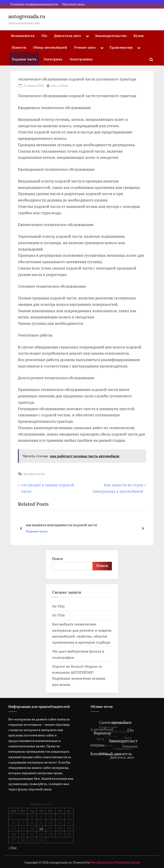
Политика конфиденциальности (34, 4)
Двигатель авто (67, 36)
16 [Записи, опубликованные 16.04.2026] (41, 828)
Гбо (44, 36)
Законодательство (111, 36)
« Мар (12, 847)
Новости (19, 47)
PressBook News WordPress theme (115, 862)
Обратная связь (73, 4)
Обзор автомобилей (50, 47)
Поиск (58, 559)
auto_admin (59, 85)
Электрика (53, 59)
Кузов (138, 36)
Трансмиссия (121, 47)
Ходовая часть (24, 59)
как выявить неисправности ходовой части (61, 525)
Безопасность (23, 36)
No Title (59, 606)
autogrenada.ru (27, 16)
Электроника (81, 59)
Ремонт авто (85, 47)
